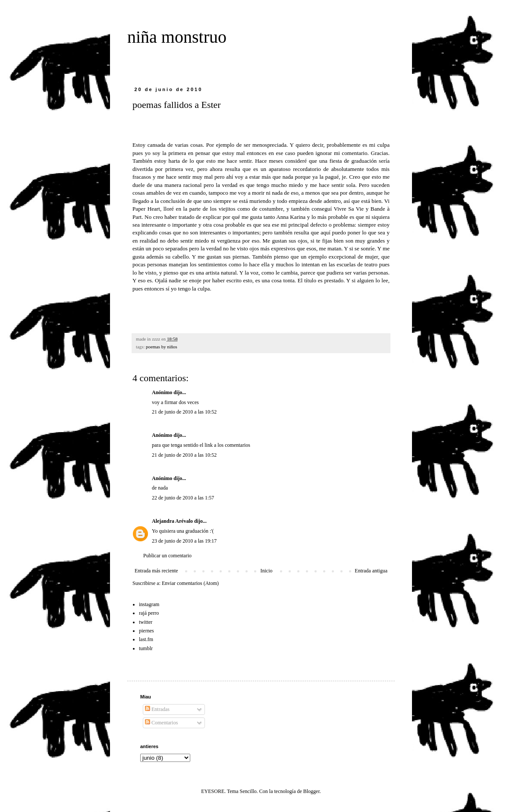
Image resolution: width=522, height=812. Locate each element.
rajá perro (149, 613)
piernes (146, 631)
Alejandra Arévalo (172, 521)
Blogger (311, 791)
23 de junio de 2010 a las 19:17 (184, 541)
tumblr (146, 648)
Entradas (157, 709)
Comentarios (161, 723)
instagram (149, 604)
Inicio (266, 571)
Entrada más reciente (156, 571)
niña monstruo (177, 37)
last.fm (146, 639)
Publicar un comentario (167, 556)
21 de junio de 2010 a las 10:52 (184, 412)
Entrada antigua (371, 571)
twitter (146, 622)
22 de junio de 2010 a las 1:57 (183, 498)
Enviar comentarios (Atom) (190, 583)
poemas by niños (162, 347)
